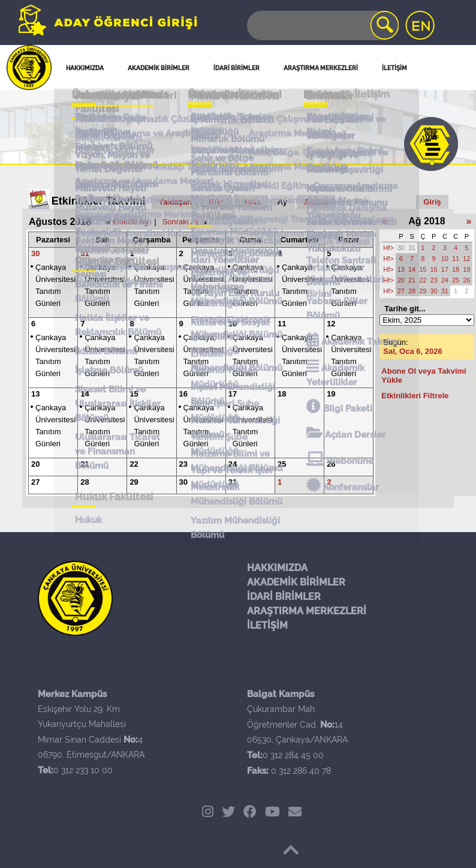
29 (134, 482)
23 (183, 464)
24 (233, 464)
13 (35, 394)
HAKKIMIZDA (277, 568)
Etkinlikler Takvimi (99, 201)
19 (331, 394)
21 (85, 464)
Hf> (388, 248)
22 (134, 464)
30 (35, 253)
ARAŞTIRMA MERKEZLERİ (307, 611)
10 (233, 324)
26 (331, 464)
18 (282, 394)
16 (183, 394)
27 (35, 482)
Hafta (251, 202)
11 (282, 324)
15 (134, 394)
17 (233, 394)
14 (85, 394)
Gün (216, 202)
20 (35, 464)
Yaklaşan (176, 202)
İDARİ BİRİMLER (284, 597)
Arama (316, 202)
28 (85, 482)
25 (282, 464)
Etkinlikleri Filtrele (415, 396)
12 (331, 324)
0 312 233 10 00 (83, 770)
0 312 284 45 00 (293, 755)
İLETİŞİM (267, 625)
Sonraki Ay (181, 222)
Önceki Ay (131, 222)
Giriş (432, 202)
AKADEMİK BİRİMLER (296, 582)
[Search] (322, 25)
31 (85, 253)
